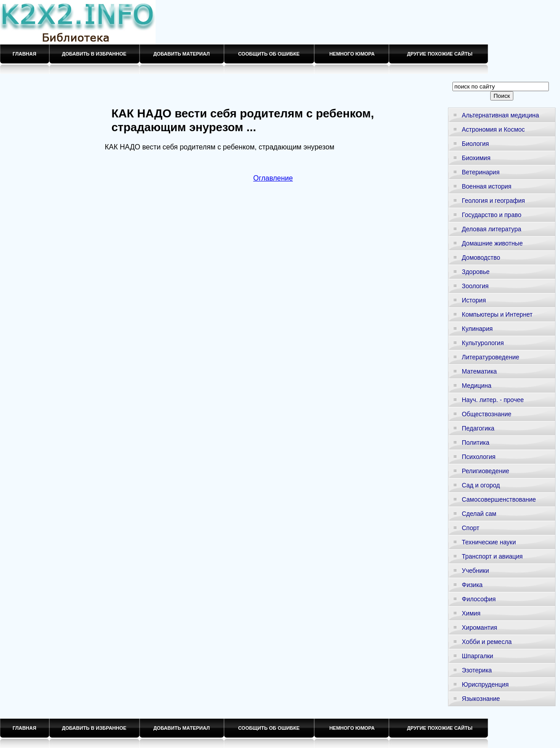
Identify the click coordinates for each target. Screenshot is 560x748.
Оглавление (273, 178)
